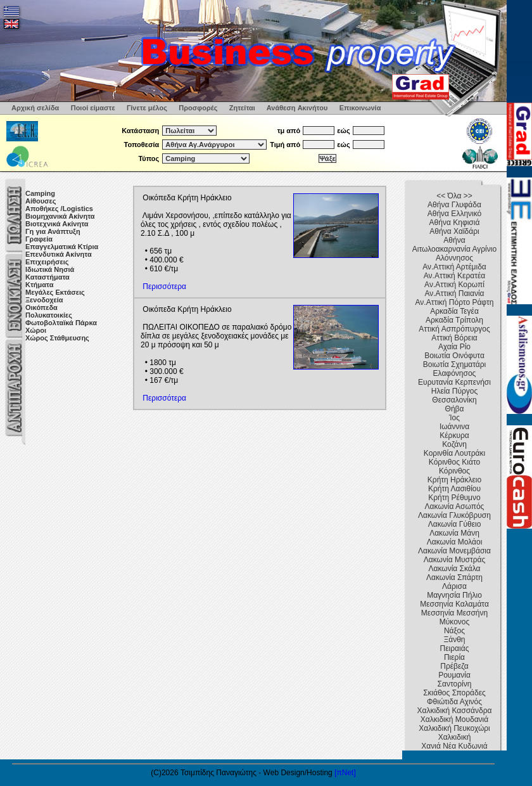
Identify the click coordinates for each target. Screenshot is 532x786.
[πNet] (345, 773)
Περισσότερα (164, 287)
